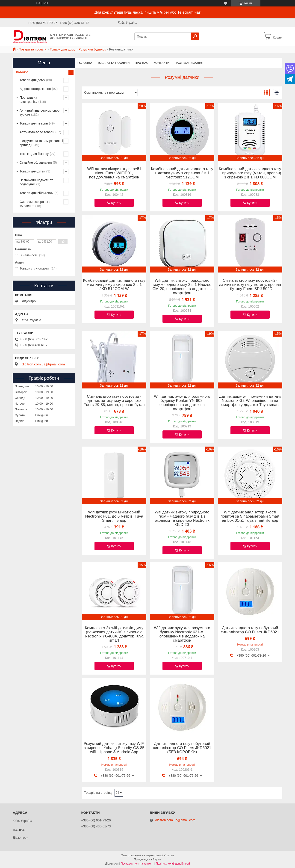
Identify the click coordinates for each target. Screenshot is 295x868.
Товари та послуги (33, 49)
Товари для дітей (32, 171)
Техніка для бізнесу (34, 154)
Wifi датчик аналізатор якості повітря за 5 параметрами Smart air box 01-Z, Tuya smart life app (250, 516)
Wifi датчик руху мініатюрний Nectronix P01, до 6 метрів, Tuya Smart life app (114, 516)
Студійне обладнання (36, 163)
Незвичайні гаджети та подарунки (37, 182)
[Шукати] (195, 36)
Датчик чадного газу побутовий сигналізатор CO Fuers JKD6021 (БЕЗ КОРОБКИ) (182, 748)
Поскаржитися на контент (137, 864)
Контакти (162, 63)
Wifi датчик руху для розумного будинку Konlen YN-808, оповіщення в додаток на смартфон (182, 403)
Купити (116, 203)
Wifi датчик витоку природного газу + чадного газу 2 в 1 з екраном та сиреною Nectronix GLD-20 (182, 518)
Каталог (22, 72)
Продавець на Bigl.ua (147, 859)
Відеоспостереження (35, 89)
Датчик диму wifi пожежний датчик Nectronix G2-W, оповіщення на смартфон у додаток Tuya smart (250, 401)
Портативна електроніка (28, 100)
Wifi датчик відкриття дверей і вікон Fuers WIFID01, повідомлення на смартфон (114, 173)
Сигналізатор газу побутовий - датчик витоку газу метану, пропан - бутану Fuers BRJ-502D (250, 285)
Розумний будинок (92, 49)
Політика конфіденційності (173, 864)
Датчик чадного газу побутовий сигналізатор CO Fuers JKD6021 (250, 630)
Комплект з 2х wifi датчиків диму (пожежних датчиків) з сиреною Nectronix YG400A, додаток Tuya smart (114, 634)
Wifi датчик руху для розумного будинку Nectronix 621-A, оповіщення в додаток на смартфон (182, 634)
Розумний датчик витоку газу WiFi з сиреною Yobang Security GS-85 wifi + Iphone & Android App (114, 748)
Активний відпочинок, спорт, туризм (40, 113)
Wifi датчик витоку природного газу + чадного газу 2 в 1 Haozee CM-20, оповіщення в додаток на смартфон (182, 287)
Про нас (141, 63)
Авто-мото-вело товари (37, 132)
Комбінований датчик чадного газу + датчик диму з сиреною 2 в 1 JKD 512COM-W (114, 285)
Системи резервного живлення (35, 204)
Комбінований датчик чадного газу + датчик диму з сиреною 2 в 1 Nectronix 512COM (182, 173)
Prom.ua (169, 855)
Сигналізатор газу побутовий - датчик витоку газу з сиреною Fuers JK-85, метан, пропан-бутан (114, 401)
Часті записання (189, 63)
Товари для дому (62, 49)
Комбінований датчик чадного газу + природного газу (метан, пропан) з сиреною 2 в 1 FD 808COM (250, 173)
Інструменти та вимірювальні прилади (41, 143)
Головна (85, 63)
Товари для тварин (34, 123)
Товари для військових (37, 193)
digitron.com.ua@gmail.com (43, 364)
